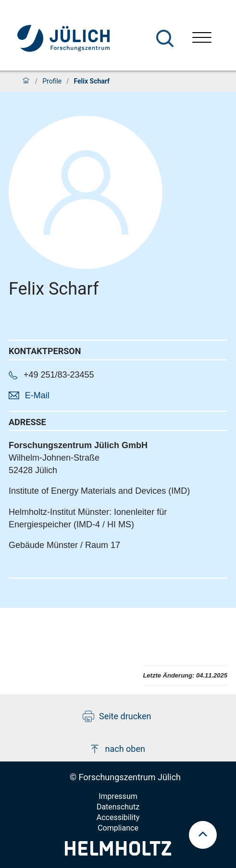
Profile (52, 81)
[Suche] (165, 38)
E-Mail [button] (37, 395)
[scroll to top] (203, 835)
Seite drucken (117, 716)
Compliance (118, 828)
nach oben (117, 749)
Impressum (118, 796)
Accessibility (118, 817)
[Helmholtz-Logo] (118, 852)
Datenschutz (118, 807)
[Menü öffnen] (202, 39)
